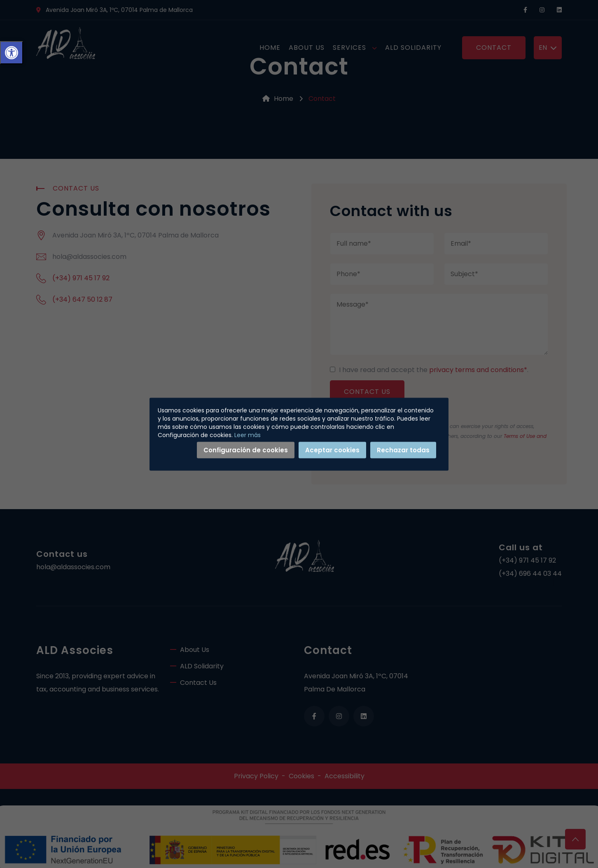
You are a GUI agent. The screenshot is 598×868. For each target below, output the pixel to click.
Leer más (248, 435)
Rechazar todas (403, 450)
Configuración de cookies (246, 450)
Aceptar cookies (332, 450)
